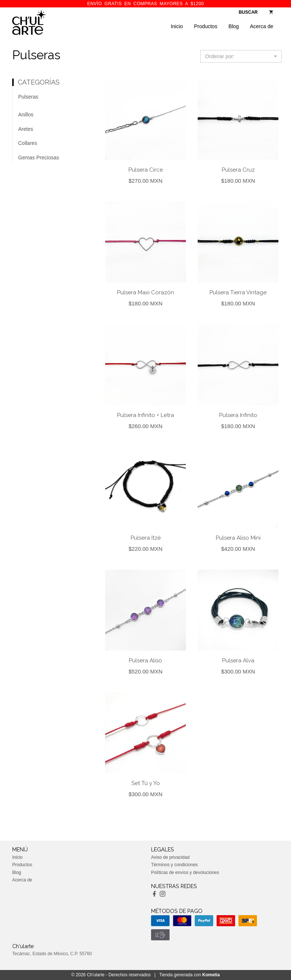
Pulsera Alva (238, 660)
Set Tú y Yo (146, 783)
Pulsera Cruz (238, 170)
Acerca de (262, 26)
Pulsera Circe (146, 170)
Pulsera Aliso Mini (238, 538)
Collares (28, 143)
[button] (241, 56)
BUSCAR (248, 12)
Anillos (26, 115)
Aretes (26, 129)
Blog (234, 26)
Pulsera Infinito (238, 415)
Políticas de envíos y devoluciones (185, 873)
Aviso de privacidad (170, 857)
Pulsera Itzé (146, 538)
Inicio (177, 26)
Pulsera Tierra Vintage (238, 292)
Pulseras (28, 97)
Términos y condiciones (174, 865)
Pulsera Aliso (145, 660)
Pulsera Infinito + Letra (145, 415)
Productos (206, 26)
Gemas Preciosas (39, 158)
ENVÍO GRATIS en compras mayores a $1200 (145, 4)
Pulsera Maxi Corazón (145, 292)
